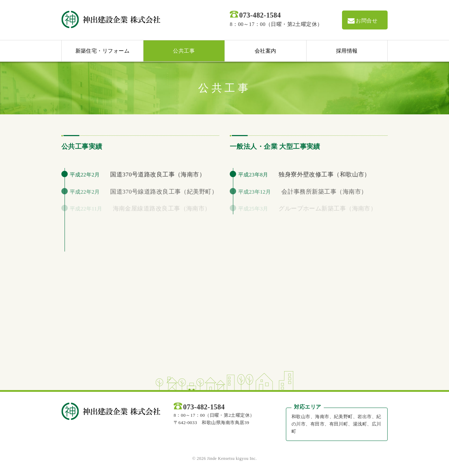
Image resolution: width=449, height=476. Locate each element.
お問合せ (362, 21)
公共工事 (184, 51)
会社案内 (266, 51)
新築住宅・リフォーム (103, 51)
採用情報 (347, 51)
